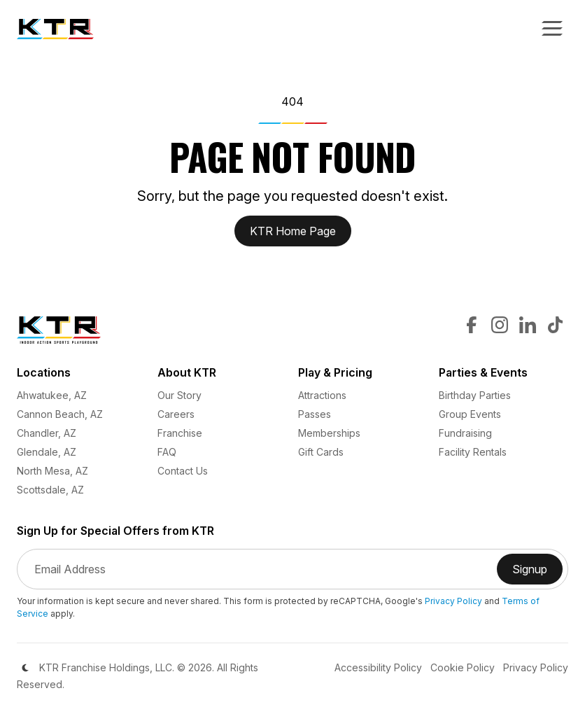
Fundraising (465, 433)
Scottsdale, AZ (50, 490)
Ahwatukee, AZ (52, 395)
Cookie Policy (463, 667)
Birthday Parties (475, 395)
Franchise (180, 433)
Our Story (179, 395)
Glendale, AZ (47, 452)
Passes (315, 414)
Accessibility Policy (378, 667)
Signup (537, 573)
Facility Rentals (473, 452)
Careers (176, 414)
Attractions (322, 395)
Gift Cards (321, 452)
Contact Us (183, 471)
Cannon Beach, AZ (60, 414)
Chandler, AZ (47, 433)
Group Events (470, 414)
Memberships (329, 433)
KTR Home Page (293, 231)
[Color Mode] (25, 668)
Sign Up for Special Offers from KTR (115, 531)
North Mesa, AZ (52, 471)
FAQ (167, 452)
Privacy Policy (453, 601)
